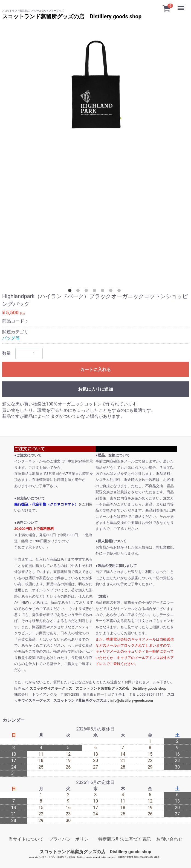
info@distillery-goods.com (131, 700)
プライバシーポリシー (71, 839)
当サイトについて (26, 839)
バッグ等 (11, 338)
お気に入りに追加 (95, 389)
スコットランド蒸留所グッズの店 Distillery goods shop (72, 16)
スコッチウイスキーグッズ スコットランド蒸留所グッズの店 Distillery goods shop (98, 688)
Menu (181, 5)
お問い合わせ (169, 839)
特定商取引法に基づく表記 (125, 839)
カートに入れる (95, 369)
